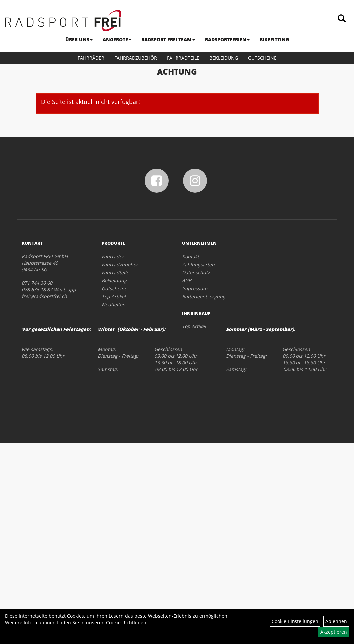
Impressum (195, 288)
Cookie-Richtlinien (126, 623)
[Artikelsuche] (342, 19)
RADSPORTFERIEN (227, 39)
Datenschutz (196, 272)
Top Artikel (114, 296)
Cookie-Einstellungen (295, 621)
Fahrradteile (183, 58)
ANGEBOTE (117, 39)
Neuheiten (114, 304)
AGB (187, 280)
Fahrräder (91, 58)
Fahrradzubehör (136, 58)
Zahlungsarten (198, 264)
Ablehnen (336, 621)
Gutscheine (262, 58)
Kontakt (191, 256)
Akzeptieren (334, 632)
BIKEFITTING (274, 39)
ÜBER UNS (79, 39)
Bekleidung (224, 58)
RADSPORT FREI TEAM (168, 39)
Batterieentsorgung (204, 296)
